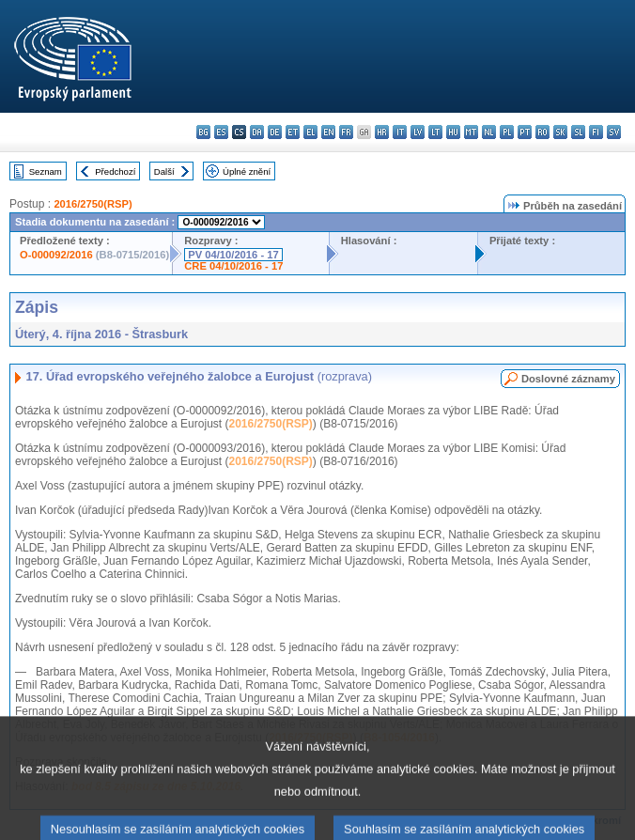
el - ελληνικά (310, 132)
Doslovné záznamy (568, 379)
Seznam (46, 171)
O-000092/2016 (56, 255)
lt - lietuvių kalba (435, 132)
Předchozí (115, 171)
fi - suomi (596, 132)
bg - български (203, 132)
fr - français (346, 132)
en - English (328, 132)
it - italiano (400, 132)
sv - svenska (614, 132)
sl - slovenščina (578, 132)
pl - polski (507, 132)
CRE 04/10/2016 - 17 (233, 266)
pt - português (525, 132)
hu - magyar (453, 132)
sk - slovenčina (560, 132)
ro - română (542, 132)
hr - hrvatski (382, 132)
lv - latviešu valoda (418, 132)
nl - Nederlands (489, 132)
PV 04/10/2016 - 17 (233, 255)
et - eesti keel (293, 132)
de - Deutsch (275, 132)
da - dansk (257, 132)
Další (164, 171)
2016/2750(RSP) (93, 204)
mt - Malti (471, 132)
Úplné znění (247, 171)
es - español (221, 132)
